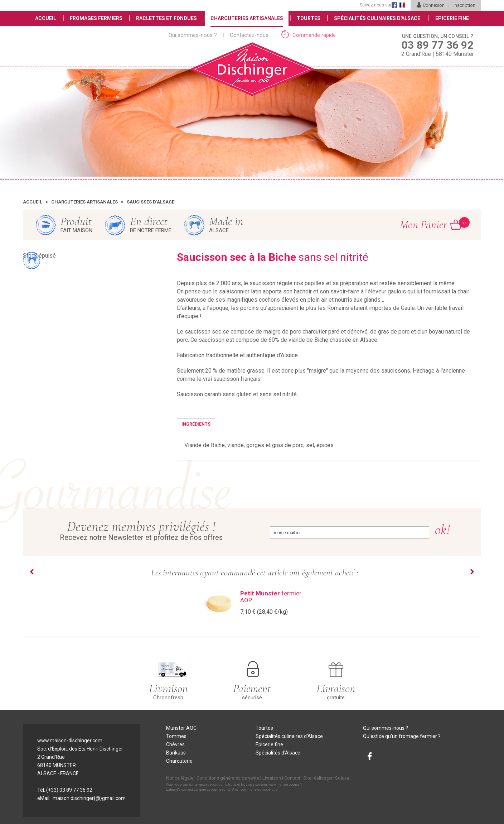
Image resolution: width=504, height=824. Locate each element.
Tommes (176, 736)
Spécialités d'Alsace (278, 753)
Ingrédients (196, 424)
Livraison (272, 778)
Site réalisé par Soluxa (326, 778)
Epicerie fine (269, 744)
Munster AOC (181, 728)
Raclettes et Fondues (166, 18)
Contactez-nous (249, 35)
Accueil (46, 18)
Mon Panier (431, 224)
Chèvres (175, 744)
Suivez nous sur (376, 5)
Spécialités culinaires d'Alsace (289, 736)
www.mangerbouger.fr (285, 785)
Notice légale (180, 778)
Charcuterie (179, 761)
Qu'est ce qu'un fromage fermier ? (402, 736)
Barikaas (176, 753)
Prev (32, 572)
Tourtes (309, 18)
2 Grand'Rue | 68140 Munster (438, 45)
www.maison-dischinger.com (70, 741)
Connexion (430, 5)
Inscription (464, 5)
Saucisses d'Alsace (151, 202)
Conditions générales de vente (228, 778)
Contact (292, 778)
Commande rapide (309, 35)
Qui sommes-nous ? (193, 35)
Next (472, 572)
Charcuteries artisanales (84, 202)
